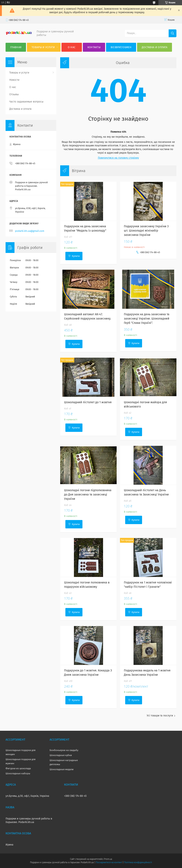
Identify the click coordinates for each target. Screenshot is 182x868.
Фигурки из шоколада (18, 768)
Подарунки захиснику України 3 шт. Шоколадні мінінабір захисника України (146, 231)
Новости (14, 80)
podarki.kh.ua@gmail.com (30, 231)
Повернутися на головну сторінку (118, 158)
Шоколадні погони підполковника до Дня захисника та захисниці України (88, 494)
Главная (16, 47)
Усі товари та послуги (160, 716)
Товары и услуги (43, 47)
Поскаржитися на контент (109, 862)
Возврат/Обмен (121, 47)
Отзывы (14, 94)
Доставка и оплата (155, 47)
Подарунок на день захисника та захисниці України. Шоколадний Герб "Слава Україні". (147, 319)
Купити (76, 256)
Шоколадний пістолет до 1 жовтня (88, 402)
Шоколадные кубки (61, 755)
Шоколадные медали (62, 769)
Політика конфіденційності (138, 862)
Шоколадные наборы (18, 773)
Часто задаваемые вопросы (26, 102)
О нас (72, 47)
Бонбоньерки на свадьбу (64, 750)
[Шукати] (173, 33)
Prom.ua (108, 859)
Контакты (94, 47)
